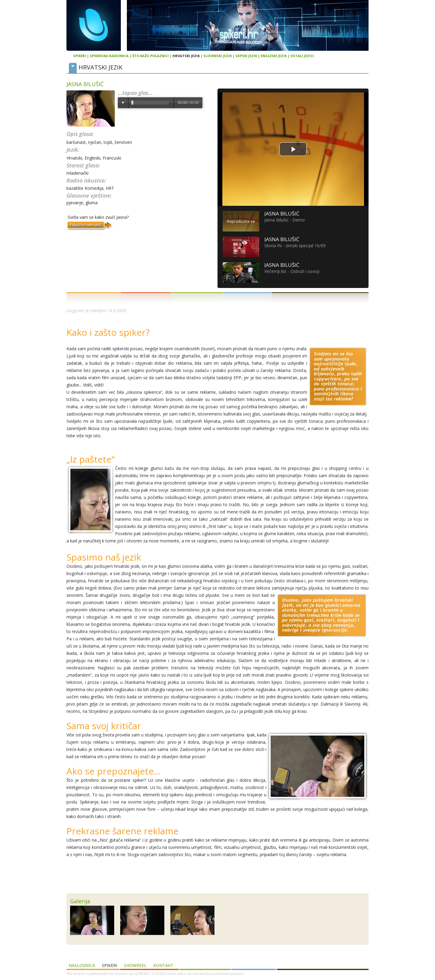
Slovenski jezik (217, 56)
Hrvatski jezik (186, 56)
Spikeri (80, 56)
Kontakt (163, 965)
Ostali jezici (302, 56)
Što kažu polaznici (151, 56)
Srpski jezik (246, 56)
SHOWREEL (135, 965)
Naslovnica (82, 965)
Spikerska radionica (109, 56)
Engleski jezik (274, 56)
